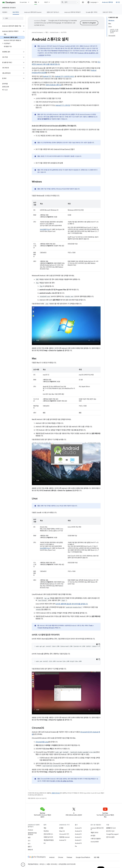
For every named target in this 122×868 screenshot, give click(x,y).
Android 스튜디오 (107, 2)
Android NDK (95, 842)
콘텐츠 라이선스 (56, 793)
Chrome (61, 857)
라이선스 (42, 864)
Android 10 (78, 843)
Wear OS (62, 831)
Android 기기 (47, 77)
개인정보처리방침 (49, 840)
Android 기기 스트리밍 (63, 105)
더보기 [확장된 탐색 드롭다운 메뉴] (46, 2)
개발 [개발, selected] (36, 2)
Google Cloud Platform (83, 857)
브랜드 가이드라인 (52, 864)
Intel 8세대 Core (45, 229)
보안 (29, 838)
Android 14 (78, 831)
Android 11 (78, 840)
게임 (45, 828)
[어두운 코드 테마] (97, 644)
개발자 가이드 (95, 833)
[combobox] (70, 2)
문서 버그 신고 (110, 831)
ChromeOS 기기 (64, 834)
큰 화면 (61, 828)
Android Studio (9, 8)
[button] (11, 26)
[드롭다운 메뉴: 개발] (39, 2)
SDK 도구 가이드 (108, 12)
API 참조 (93, 836)
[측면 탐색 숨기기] (23, 865)
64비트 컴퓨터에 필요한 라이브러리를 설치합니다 (72, 604)
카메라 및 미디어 (48, 837)
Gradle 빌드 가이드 (92, 12)
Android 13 (78, 834)
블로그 (30, 847)
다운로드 (5, 12)
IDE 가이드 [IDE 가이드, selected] (16, 12)
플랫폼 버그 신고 (111, 828)
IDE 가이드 (64, 32)
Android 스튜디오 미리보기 (72, 12)
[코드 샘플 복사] (99, 644)
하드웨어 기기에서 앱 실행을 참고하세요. (62, 781)
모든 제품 (97, 857)
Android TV (63, 840)
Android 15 (78, 828)
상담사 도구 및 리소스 (53, 12)
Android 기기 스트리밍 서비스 (65, 77)
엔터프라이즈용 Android (32, 834)
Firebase (69, 857)
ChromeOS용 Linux (42, 742)
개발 (47, 32)
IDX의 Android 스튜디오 (54, 85)
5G (45, 843)
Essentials (23, 2)
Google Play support (112, 834)
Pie (76, 846)
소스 (29, 841)
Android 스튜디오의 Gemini (33, 12)
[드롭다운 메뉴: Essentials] (29, 2)
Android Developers (37, 32)
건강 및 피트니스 (48, 834)
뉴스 (29, 844)
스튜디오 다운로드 (96, 839)
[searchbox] (13, 18)
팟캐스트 (30, 850)
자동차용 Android (64, 837)
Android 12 (78, 837)
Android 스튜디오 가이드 (97, 829)
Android (30, 830)
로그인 (118, 2)
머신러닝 (46, 831)
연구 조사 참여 (110, 837)
